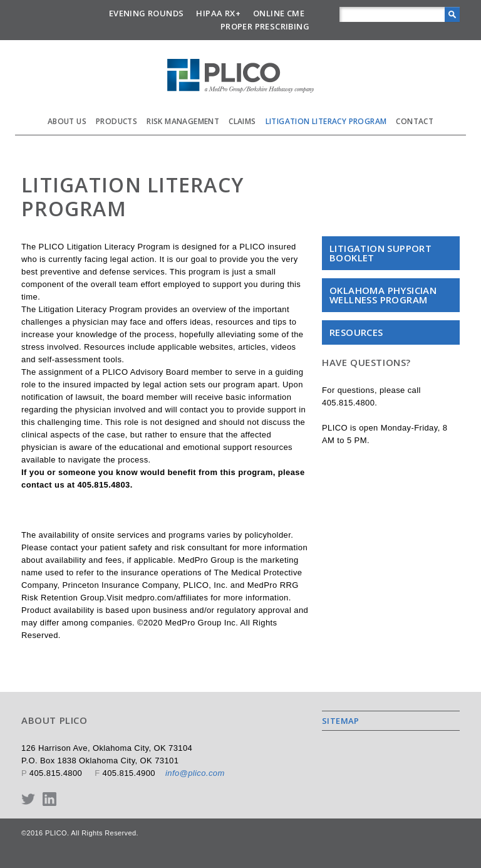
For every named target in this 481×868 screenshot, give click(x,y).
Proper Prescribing (265, 26)
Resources (356, 332)
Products (116, 121)
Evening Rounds (147, 13)
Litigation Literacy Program (326, 121)
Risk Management (183, 121)
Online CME (279, 13)
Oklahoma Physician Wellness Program (383, 295)
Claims (242, 121)
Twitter (28, 799)
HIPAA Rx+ (218, 13)
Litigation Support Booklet (380, 253)
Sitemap (341, 721)
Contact (415, 121)
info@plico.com (195, 773)
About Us (67, 121)
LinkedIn (49, 799)
